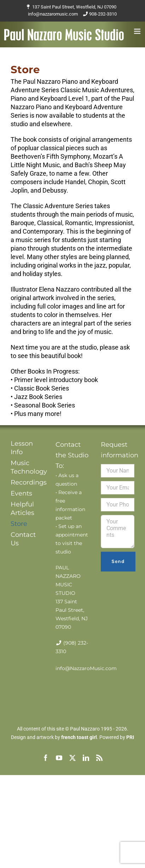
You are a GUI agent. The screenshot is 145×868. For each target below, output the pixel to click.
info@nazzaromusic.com (53, 14)
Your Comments (118, 532)
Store (19, 524)
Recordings (27, 482)
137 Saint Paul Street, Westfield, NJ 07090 (74, 7)
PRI (130, 737)
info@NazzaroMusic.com (86, 668)
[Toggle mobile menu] (138, 31)
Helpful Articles (22, 509)
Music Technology (27, 467)
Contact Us (23, 539)
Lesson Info (22, 448)
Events (21, 493)
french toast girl (79, 737)
